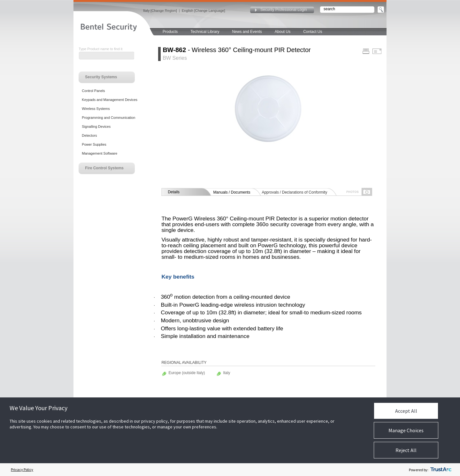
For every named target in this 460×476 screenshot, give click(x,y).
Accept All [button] (406, 411)
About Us (283, 32)
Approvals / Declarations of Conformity (294, 192)
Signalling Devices (96, 127)
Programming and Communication (108, 118)
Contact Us (313, 32)
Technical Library (205, 32)
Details (174, 192)
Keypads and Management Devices (110, 100)
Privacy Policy (22, 469)
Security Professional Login (284, 10)
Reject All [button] (406, 450)
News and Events (247, 32)
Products (170, 32)
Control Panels (93, 91)
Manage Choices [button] (406, 430)
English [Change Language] (203, 11)
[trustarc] (441, 470)
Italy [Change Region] (160, 11)
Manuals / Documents (232, 192)
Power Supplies (94, 144)
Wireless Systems (96, 109)
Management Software (100, 153)
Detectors (89, 135)
